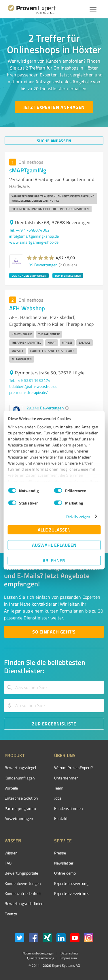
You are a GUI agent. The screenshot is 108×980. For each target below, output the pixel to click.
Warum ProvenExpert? (74, 768)
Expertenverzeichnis (72, 893)
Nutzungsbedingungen (38, 953)
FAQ (8, 863)
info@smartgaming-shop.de (34, 236)
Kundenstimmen (69, 808)
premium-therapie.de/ (29, 392)
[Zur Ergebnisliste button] (54, 724)
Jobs (58, 798)
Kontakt (61, 818)
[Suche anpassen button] (54, 140)
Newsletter (64, 863)
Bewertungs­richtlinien (24, 903)
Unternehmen (67, 778)
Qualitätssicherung (41, 958)
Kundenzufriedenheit (23, 893)
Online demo (65, 873)
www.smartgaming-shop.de (34, 242)
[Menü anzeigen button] (93, 9)
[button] (40, 258)
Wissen (11, 853)
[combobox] (54, 687)
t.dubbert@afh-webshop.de (33, 386)
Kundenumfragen (20, 778)
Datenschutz (69, 953)
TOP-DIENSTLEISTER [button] (68, 276)
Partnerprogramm (20, 808)
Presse (60, 853)
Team (59, 788)
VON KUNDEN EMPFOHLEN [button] (29, 276)
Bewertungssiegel (20, 768)
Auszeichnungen (19, 818)
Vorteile (11, 788)
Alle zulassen (54, 530)
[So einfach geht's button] (54, 632)
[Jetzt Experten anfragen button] (54, 107)
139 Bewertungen (42, 265)
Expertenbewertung (71, 883)
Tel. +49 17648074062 (29, 230)
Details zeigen (78, 516)
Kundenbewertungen (23, 883)
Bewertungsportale (21, 873)
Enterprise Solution (21, 798)
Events (11, 914)
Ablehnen (54, 560)
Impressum (68, 958)
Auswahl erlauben (54, 545)
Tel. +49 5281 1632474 (30, 380)
